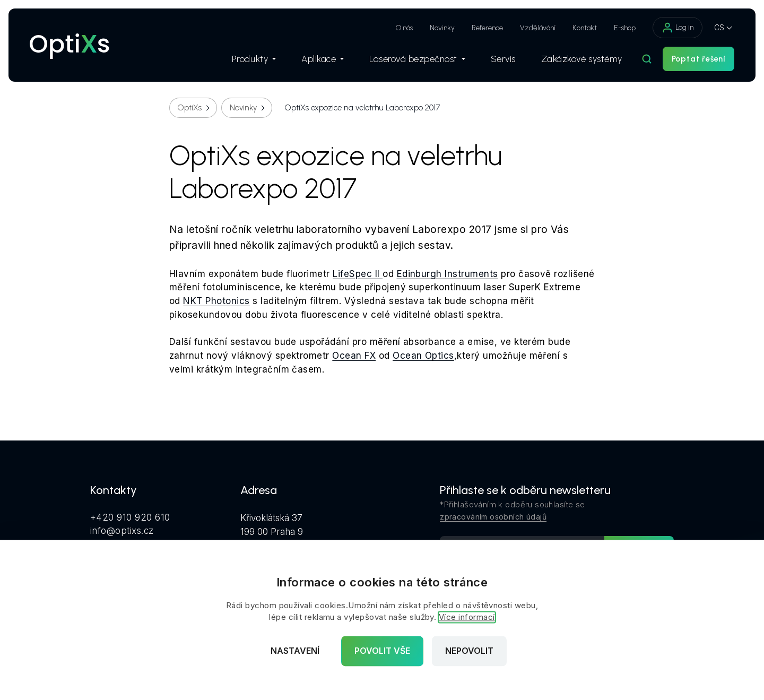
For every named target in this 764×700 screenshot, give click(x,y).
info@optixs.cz (122, 531)
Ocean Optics (423, 356)
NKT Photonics (216, 301)
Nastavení (295, 651)
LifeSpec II (358, 274)
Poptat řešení (698, 59)
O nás (404, 28)
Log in (678, 28)
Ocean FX (354, 356)
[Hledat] (647, 59)
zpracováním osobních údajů (493, 517)
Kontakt (585, 28)
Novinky (442, 28)
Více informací (467, 617)
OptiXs (190, 108)
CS (719, 27)
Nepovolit (469, 651)
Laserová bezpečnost (417, 59)
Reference (487, 28)
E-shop (625, 28)
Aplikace (323, 59)
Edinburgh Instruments (448, 274)
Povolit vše (382, 651)
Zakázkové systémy (582, 59)
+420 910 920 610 (130, 517)
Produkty (254, 59)
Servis (503, 59)
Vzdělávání (538, 28)
